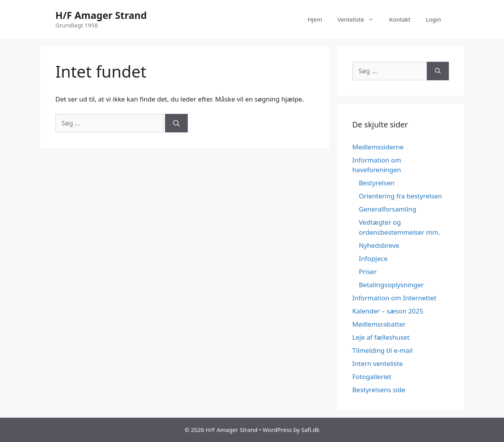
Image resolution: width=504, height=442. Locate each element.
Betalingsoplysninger (392, 285)
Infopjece (373, 258)
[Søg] (176, 123)
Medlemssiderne (378, 147)
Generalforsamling (388, 209)
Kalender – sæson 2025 (388, 311)
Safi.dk (310, 430)
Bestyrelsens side (379, 390)
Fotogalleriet (372, 377)
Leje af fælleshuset (381, 337)
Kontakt (400, 19)
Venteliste (359, 19)
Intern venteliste (378, 363)
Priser (368, 272)
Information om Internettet (394, 298)
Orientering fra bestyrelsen (401, 196)
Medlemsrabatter (379, 324)
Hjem (315, 19)
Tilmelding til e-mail (383, 350)
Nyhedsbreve (379, 245)
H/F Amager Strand (101, 15)
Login (433, 19)
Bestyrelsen (377, 183)
